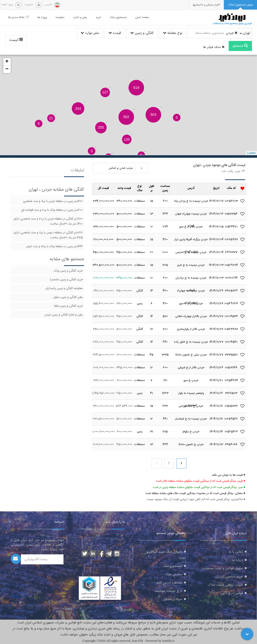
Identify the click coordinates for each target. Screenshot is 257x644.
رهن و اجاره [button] (80, 17)
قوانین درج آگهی (232, 593)
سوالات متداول (172, 599)
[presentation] (206, 5)
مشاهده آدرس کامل (169, 583)
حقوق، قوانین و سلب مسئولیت (222, 568)
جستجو (240, 46)
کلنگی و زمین (142, 33)
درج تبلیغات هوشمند (168, 591)
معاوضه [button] (60, 17)
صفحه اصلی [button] (142, 17)
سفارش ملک (174, 574)
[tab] (240, 5)
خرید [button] (98, 17)
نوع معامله (173, 33)
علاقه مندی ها (18, 17)
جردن (232, 33)
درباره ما (238, 560)
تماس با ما (236, 552)
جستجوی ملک (173, 566)
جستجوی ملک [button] (118, 17)
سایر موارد (90, 33)
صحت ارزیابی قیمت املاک (225, 585)
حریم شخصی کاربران (229, 577)
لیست (16, 40)
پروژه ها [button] (42, 17)
